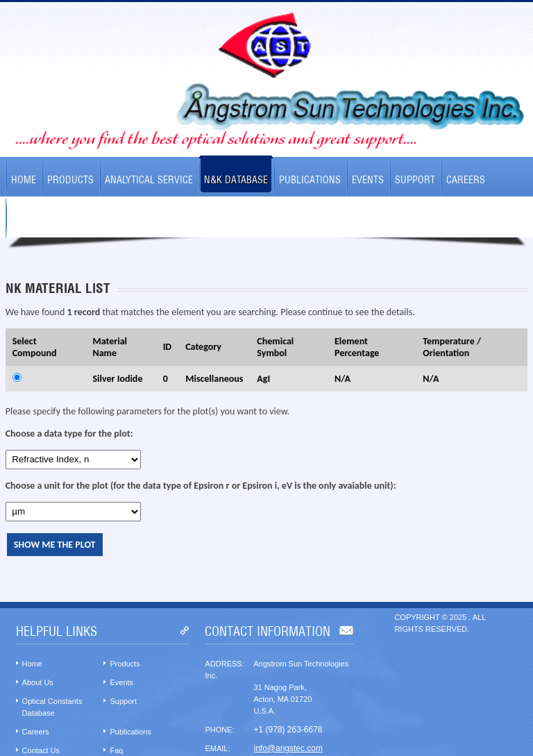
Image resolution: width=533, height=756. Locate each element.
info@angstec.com (288, 748)
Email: (217, 748)
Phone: (219, 730)
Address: (224, 664)
